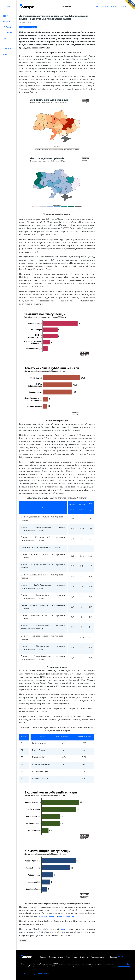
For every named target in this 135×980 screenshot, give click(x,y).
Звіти (68, 957)
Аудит (61, 957)
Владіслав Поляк (66, 916)
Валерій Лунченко (47, 916)
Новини (23, 27)
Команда (52, 957)
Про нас (104, 7)
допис (64, 929)
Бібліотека (84, 957)
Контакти (114, 7)
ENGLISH (124, 7)
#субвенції (23, 940)
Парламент (32, 27)
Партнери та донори (99, 957)
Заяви (75, 957)
